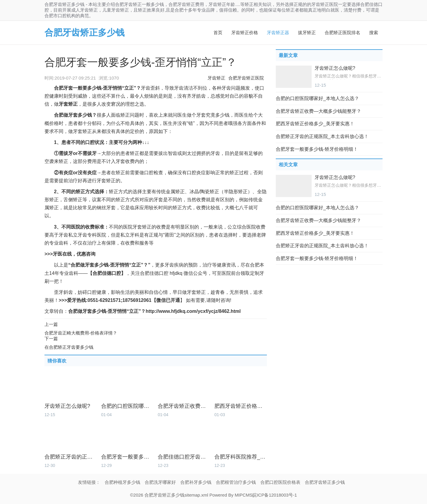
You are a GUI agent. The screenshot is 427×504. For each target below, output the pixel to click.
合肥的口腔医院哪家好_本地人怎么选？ (127, 406)
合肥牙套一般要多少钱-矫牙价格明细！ (127, 457)
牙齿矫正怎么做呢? (67, 406)
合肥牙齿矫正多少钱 (85, 33)
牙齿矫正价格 (245, 33)
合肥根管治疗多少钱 (236, 482)
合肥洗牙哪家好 (160, 482)
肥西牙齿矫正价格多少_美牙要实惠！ (241, 406)
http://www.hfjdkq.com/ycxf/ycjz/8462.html (193, 311)
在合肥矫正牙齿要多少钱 (69, 347)
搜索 (374, 33)
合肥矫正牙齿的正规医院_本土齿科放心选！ (71, 457)
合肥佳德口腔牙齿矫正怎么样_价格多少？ (184, 457)
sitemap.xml (196, 495)
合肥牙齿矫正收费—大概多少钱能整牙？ (184, 406)
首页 (218, 33)
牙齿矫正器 (278, 33)
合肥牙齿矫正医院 (246, 78)
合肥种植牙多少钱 (122, 482)
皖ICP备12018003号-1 (275, 495)
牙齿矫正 (216, 78)
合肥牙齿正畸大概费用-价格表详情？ (81, 333)
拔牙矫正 (307, 33)
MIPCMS (243, 495)
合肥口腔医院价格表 (280, 482)
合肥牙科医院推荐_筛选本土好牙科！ (241, 457)
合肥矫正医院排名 (342, 33)
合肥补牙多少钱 (196, 482)
